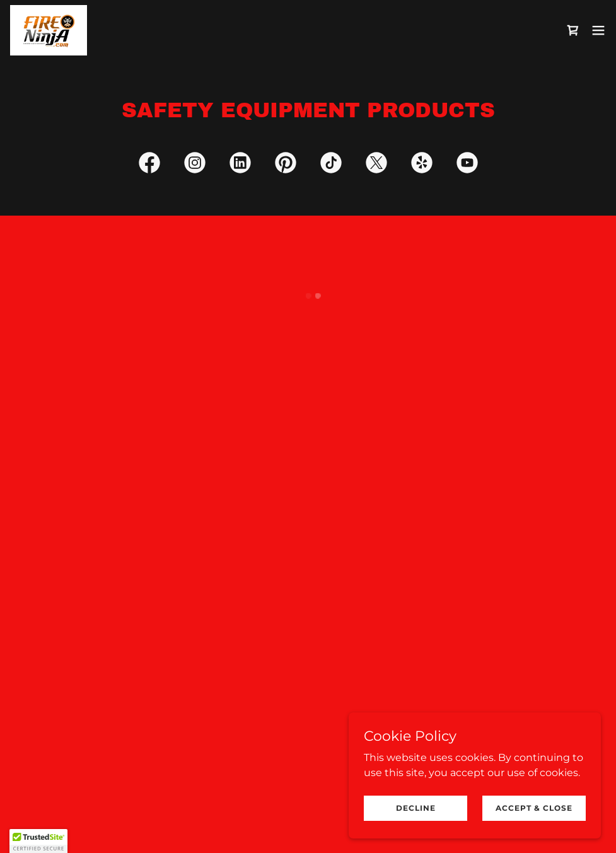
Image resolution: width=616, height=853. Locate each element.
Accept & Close (534, 808)
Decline (416, 808)
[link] (49, 30)
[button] (573, 30)
